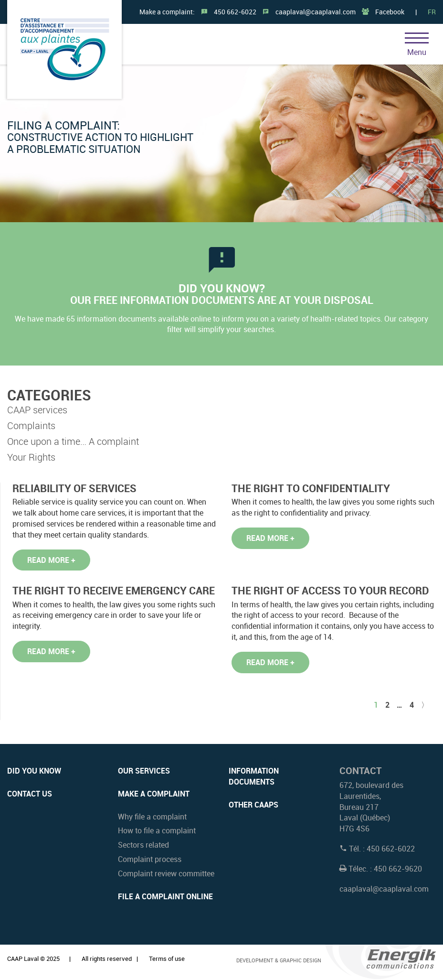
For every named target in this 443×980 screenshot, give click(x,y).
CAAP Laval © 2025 (33, 958)
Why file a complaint (152, 817)
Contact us (30, 794)
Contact (360, 770)
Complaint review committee (166, 873)
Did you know (34, 771)
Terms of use (167, 958)
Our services (144, 771)
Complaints (31, 425)
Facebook (390, 12)
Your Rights (31, 457)
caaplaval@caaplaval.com (316, 12)
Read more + (51, 560)
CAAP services (37, 410)
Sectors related (143, 845)
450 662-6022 (235, 12)
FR (432, 12)
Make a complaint (154, 794)
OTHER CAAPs (253, 805)
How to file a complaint (157, 830)
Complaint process (150, 859)
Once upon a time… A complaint (73, 441)
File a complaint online (165, 896)
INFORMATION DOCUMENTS (254, 776)
